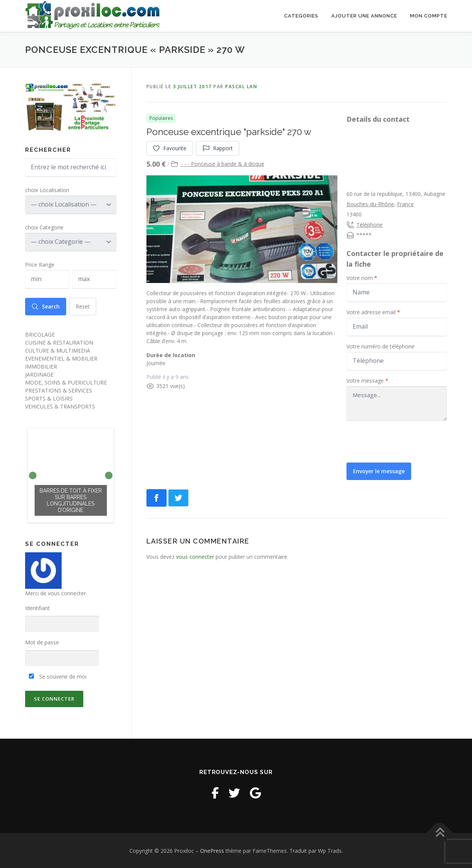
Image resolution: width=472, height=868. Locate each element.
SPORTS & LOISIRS (49, 398)
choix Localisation (47, 189)
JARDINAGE (39, 374)
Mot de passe (42, 642)
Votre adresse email (373, 312)
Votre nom (362, 277)
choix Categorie (44, 227)
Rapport (218, 148)
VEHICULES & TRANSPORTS (60, 406)
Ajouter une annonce (364, 16)
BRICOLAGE (40, 334)
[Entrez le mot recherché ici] (71, 167)
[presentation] (404, 441)
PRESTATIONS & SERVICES (59, 390)
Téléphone (369, 224)
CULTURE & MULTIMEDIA (58, 350)
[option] (71, 475)
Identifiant (37, 608)
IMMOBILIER (41, 366)
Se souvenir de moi (58, 676)
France (405, 204)
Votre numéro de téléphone (381, 346)
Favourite (170, 148)
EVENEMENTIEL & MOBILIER (61, 358)
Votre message (367, 380)
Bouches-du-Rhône (370, 204)
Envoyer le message (379, 471)
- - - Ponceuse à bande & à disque (222, 163)
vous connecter (195, 556)
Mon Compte (429, 16)
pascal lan (241, 86)
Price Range (40, 264)
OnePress (212, 850)
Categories (301, 16)
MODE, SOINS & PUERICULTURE (66, 382)
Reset (83, 306)
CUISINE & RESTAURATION (59, 342)
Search (46, 306)
